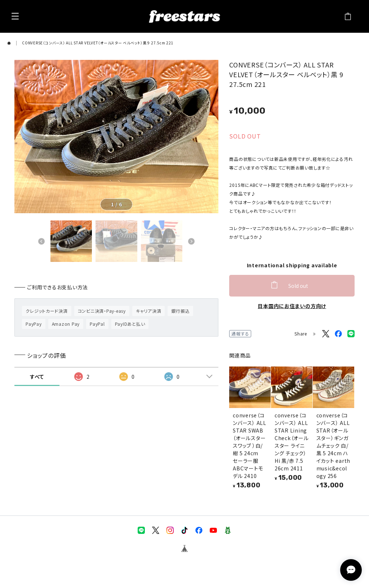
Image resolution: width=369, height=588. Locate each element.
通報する (240, 334)
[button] (41, 241)
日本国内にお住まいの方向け (292, 306)
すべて (37, 377)
